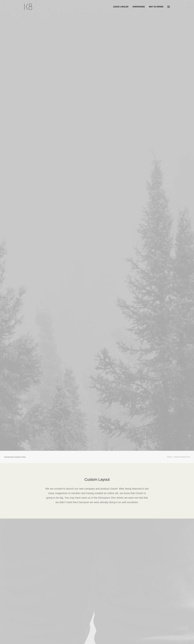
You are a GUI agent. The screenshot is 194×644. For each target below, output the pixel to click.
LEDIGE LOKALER (121, 7)
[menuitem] (122, 7)
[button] (169, 7)
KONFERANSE (139, 7)
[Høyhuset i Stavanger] (28, 7)
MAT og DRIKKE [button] (156, 7)
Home (169, 78)
